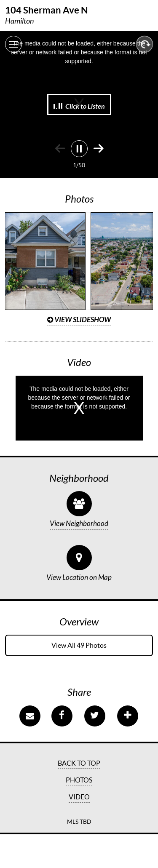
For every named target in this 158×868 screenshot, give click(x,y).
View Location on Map (79, 578)
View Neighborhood (79, 524)
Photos (79, 780)
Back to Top (79, 763)
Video (79, 797)
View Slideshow (79, 320)
